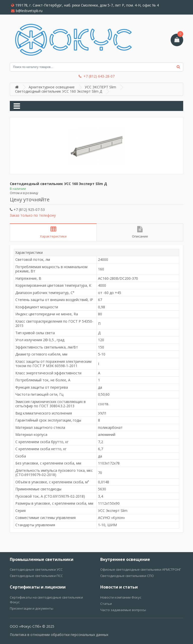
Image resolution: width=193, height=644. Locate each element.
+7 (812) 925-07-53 (27, 210)
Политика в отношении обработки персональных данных (59, 635)
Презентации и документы (32, 608)
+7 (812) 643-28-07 (97, 76)
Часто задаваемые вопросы (123, 610)
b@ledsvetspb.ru (27, 11)
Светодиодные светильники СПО (127, 576)
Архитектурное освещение (52, 87)
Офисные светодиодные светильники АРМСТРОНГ (141, 569)
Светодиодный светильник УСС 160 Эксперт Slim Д (59, 91)
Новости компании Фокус (121, 597)
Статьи (106, 604)
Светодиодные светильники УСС (36, 569)
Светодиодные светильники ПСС (36, 576)
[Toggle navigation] (17, 106)
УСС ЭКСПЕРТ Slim (100, 87)
